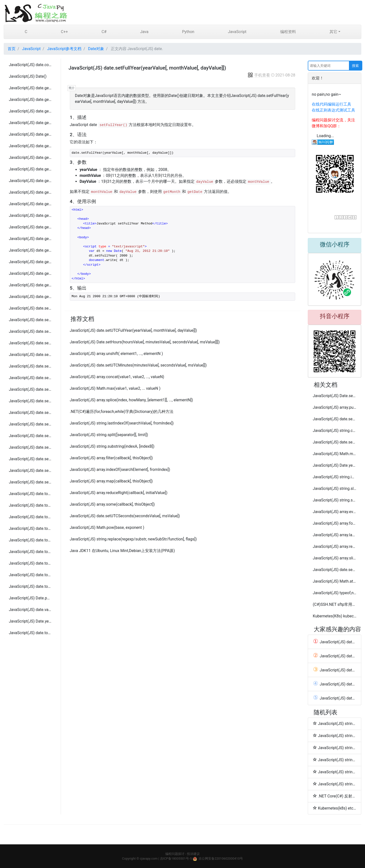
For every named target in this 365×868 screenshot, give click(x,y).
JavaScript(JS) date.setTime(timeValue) (30, 389)
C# (104, 32)
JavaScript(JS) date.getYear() (30, 297)
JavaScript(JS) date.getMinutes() (30, 146)
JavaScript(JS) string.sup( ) (335, 772)
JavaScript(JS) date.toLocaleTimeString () (30, 540)
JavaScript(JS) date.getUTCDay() (30, 215)
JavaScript (237, 32)
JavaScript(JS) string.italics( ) (335, 723)
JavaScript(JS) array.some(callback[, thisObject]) (112, 504)
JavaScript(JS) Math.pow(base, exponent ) (107, 527)
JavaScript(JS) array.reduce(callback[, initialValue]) (335, 546)
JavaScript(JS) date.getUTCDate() (30, 204)
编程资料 (288, 32)
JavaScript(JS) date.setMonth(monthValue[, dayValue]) (30, 366)
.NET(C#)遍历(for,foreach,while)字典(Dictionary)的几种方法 (122, 412)
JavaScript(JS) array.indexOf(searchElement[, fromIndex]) (120, 470)
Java (144, 32)
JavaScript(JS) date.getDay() (30, 100)
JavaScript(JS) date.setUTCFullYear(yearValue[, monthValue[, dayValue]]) (30, 413)
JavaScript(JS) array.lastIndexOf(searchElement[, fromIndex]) (335, 535)
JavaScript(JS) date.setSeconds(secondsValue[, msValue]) (30, 378)
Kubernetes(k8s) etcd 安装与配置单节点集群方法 (335, 808)
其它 (333, 32)
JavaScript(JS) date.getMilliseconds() (30, 134)
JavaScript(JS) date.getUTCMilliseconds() (30, 250)
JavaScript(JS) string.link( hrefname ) (335, 736)
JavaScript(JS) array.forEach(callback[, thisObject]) (335, 523)
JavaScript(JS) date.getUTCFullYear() (30, 227)
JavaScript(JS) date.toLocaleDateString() (30, 517)
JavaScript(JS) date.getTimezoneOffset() (30, 192)
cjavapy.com (149, 859)
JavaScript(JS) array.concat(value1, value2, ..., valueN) (117, 377)
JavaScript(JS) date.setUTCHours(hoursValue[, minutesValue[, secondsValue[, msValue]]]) (30, 424)
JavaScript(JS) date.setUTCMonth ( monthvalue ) (30, 459)
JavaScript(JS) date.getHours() (30, 123)
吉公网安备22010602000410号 (221, 859)
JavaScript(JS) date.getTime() (30, 181)
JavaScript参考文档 (64, 49)
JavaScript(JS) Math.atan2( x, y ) (335, 581)
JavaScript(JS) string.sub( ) (335, 760)
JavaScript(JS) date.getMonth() (30, 157)
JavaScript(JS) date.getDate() (30, 88)
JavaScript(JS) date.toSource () (30, 552)
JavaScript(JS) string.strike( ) (335, 748)
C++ (64, 32)
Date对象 (96, 49)
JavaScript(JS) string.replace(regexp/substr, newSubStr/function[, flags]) (133, 539)
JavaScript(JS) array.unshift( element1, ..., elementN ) (116, 354)
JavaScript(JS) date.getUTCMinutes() (30, 262)
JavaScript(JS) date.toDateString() (30, 494)
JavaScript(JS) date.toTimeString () (30, 575)
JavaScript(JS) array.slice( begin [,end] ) (335, 558)
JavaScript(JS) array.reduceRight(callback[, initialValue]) (119, 493)
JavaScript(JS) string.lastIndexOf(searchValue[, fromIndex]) (122, 423)
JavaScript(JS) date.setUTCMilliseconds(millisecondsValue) (30, 436)
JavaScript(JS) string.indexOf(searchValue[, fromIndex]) (335, 477)
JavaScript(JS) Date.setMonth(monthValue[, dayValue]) (335, 396)
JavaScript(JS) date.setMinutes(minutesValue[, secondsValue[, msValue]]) (30, 355)
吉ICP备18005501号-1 (176, 859)
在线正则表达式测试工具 (333, 110)
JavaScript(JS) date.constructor (30, 65)
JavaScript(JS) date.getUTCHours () (30, 239)
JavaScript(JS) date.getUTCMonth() (30, 273)
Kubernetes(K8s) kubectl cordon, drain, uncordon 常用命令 (335, 616)
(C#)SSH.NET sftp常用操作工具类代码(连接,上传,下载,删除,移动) (335, 604)
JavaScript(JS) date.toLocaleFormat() (30, 528)
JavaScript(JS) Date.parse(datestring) (30, 598)
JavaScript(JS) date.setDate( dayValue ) (30, 308)
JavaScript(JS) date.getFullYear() (30, 111)
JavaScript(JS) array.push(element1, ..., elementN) (335, 407)
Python (188, 32)
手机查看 (259, 75)
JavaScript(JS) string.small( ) (335, 784)
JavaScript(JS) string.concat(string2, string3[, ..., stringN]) (335, 431)
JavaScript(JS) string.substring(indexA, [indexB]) (112, 446)
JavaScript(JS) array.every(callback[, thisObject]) (335, 512)
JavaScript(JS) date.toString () (30, 563)
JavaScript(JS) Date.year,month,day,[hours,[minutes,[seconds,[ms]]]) (30, 621)
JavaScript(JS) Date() (28, 76)
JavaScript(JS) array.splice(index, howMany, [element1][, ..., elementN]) (131, 400)
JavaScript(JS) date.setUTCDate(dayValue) (30, 401)
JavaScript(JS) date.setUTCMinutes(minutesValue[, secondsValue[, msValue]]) (30, 447)
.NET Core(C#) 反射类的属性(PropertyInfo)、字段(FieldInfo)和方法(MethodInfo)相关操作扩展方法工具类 (335, 796)
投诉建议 (193, 854)
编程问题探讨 (175, 854)
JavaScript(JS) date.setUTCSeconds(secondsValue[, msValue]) (30, 471)
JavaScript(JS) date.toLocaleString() (30, 633)
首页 (12, 49)
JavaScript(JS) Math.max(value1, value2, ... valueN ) (115, 388)
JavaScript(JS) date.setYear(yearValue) (30, 482)
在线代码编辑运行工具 (331, 104)
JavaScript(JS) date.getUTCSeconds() (30, 285)
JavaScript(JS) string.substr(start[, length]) (335, 500)
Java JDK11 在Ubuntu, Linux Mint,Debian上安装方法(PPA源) (122, 551)
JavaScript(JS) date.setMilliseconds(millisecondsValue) (30, 343)
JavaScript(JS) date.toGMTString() (30, 505)
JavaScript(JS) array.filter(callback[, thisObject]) (111, 458)
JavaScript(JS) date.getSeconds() (30, 169)
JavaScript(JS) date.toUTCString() (30, 586)
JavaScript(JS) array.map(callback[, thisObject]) (111, 481)
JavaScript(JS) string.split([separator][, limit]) (109, 435)
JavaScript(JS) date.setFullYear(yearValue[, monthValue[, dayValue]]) (30, 320)
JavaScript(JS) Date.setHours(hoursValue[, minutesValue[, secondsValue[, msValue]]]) (145, 342)
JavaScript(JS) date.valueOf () (30, 610)
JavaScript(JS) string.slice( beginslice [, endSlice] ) (335, 489)
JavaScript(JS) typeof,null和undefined (335, 593)
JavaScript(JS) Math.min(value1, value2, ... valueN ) (335, 454)
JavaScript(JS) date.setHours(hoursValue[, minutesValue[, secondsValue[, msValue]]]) (30, 331)
